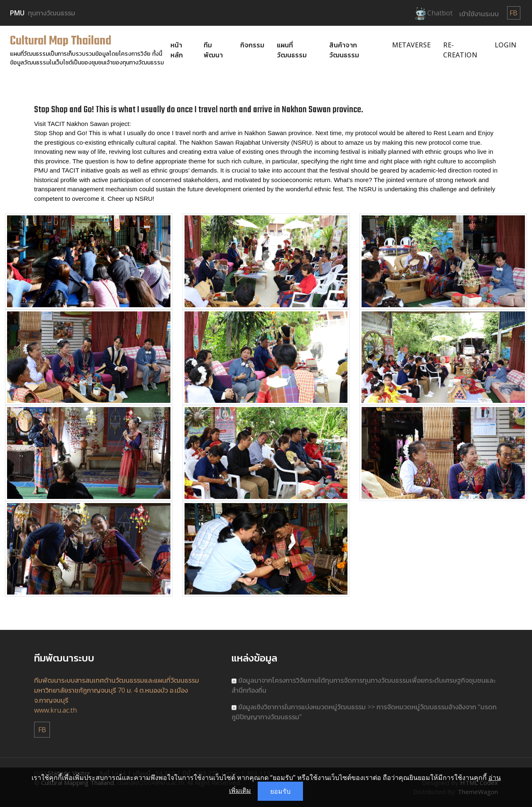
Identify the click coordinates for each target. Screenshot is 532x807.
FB (514, 13)
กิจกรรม (252, 45)
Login (505, 45)
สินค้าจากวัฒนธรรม (344, 50)
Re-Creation (460, 50)
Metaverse (411, 45)
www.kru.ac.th (55, 710)
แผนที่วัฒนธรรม (292, 50)
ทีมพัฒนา (213, 50)
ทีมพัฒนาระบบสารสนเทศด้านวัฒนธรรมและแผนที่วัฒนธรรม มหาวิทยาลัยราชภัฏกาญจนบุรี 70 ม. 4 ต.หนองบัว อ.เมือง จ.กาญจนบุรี (117, 690)
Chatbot (434, 14)
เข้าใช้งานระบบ (479, 14)
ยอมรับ (280, 791)
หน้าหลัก (177, 50)
